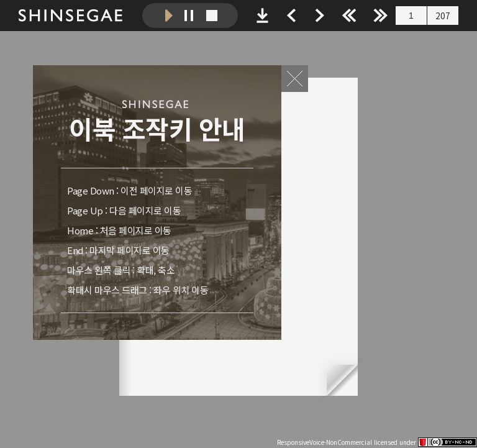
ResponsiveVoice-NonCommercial (325, 442)
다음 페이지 (389, 237)
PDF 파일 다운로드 (262, 16)
